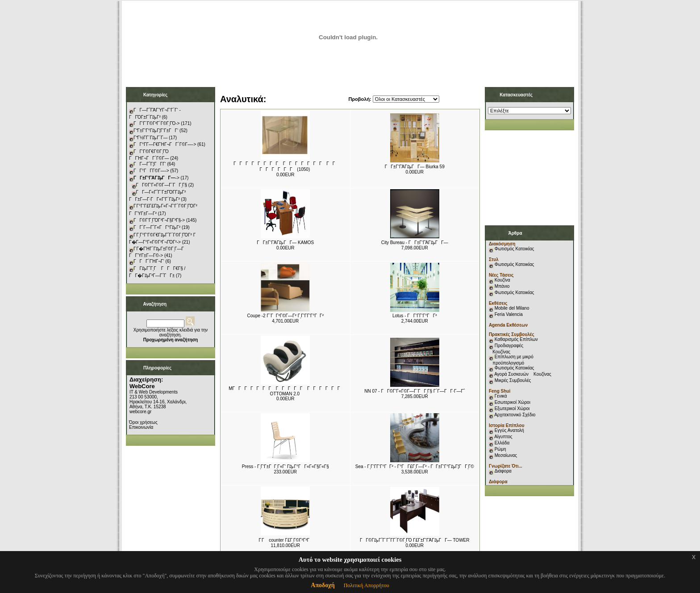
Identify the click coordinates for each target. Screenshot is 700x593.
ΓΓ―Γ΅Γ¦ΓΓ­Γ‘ (150, 164)
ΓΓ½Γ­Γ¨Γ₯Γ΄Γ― (151, 138)
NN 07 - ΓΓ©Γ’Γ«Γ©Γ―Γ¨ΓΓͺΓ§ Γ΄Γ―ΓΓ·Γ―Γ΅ (415, 391)
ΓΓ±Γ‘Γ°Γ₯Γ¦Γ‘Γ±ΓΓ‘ (156, 131)
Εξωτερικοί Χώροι (512, 408)
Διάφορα (503, 471)
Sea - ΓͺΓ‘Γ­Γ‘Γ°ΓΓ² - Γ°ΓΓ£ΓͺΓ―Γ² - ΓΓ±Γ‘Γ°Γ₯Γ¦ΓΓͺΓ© (415, 467)
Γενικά (501, 396)
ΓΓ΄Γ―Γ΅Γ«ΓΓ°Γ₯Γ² (157, 227)
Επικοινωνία (141, 427)
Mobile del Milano (512, 308)
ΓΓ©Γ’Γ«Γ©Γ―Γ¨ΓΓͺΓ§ (162, 185)
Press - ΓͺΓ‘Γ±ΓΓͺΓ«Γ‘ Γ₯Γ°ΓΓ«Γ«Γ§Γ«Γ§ (285, 467)
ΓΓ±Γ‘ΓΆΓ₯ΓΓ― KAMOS (285, 243)
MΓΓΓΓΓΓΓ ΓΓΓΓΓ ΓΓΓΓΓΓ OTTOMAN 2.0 (286, 391)
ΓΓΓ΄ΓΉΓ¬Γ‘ (149, 261)
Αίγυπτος (503, 437)
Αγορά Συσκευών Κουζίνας (523, 374)
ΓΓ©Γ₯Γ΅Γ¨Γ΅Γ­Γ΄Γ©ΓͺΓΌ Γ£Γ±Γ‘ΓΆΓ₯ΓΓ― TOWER (415, 540)
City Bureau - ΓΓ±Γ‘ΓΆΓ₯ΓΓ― (415, 243)
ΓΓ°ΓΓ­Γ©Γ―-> (151, 171)
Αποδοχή (323, 585)
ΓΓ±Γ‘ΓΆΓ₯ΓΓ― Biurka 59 (415, 167)
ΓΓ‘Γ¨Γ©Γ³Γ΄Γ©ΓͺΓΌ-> (156, 123)
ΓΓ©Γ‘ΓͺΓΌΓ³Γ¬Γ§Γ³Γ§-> (159, 220)
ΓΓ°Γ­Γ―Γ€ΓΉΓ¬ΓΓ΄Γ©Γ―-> (165, 144)
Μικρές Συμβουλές (513, 380)
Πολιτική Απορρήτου (367, 585)
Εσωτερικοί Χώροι (512, 402)
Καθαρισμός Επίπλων (516, 339)
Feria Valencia (509, 314)
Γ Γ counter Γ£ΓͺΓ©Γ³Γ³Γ (285, 540)
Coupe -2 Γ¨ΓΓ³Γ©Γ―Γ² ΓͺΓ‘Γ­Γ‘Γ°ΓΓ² (285, 316)
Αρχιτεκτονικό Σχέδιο (515, 415)
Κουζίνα (502, 280)
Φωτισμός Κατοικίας (515, 249)
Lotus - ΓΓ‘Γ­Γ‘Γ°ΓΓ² (415, 316)
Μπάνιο (502, 286)
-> (156, 178)
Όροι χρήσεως (143, 422)
